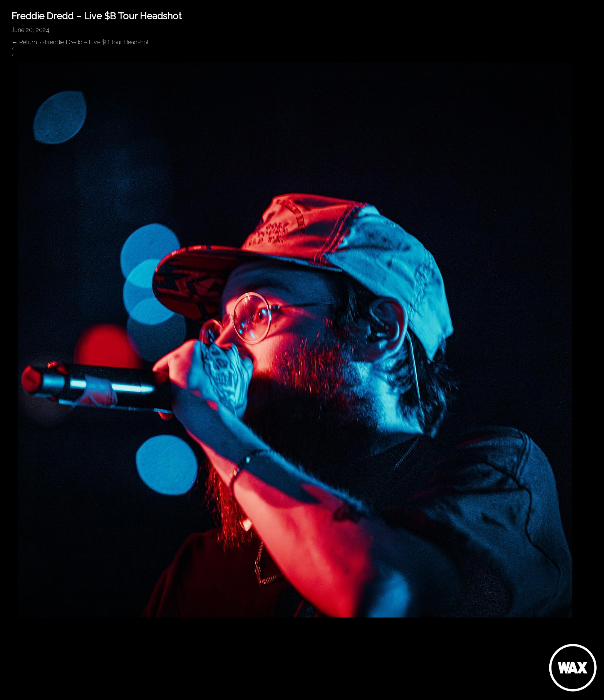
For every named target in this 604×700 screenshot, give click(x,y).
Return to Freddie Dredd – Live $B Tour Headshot (80, 42)
